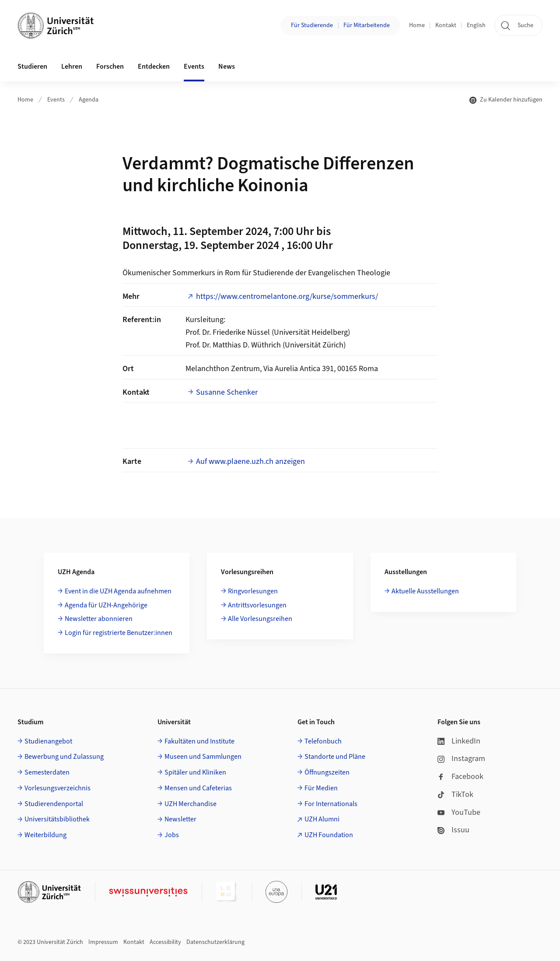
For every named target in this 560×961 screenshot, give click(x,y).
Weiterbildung (45, 835)
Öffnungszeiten (327, 772)
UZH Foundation (329, 835)
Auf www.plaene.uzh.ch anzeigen (250, 461)
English (476, 25)
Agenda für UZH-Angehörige (106, 605)
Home (417, 25)
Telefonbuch (323, 741)
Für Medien (321, 788)
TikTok (455, 794)
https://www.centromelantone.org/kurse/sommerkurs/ (287, 296)
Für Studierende (312, 25)
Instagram (461, 759)
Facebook (460, 777)
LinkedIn (459, 741)
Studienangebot (48, 741)
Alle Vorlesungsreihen (260, 619)
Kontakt (446, 25)
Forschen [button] (110, 67)
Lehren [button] (72, 67)
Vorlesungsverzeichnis (58, 788)
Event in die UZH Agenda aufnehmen (118, 591)
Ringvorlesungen (253, 591)
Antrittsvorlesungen (257, 605)
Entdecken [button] (154, 67)
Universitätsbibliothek (57, 819)
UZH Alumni (322, 819)
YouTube (459, 812)
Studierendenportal (54, 804)
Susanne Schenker (227, 392)
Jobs (172, 835)
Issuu (453, 830)
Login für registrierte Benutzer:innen (119, 633)
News (227, 67)
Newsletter (180, 819)
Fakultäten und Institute (199, 741)
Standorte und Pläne (335, 757)
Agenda (89, 100)
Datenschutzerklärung (215, 942)
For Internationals (331, 804)
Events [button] (194, 67)
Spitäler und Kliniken (195, 772)
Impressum (103, 942)
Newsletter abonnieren (99, 619)
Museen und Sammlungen (203, 757)
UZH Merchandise (191, 804)
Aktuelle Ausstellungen (425, 591)
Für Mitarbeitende (367, 25)
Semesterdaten (47, 772)
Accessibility (165, 942)
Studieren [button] (32, 67)
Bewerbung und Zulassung (64, 757)
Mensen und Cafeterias (198, 788)
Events (56, 100)
